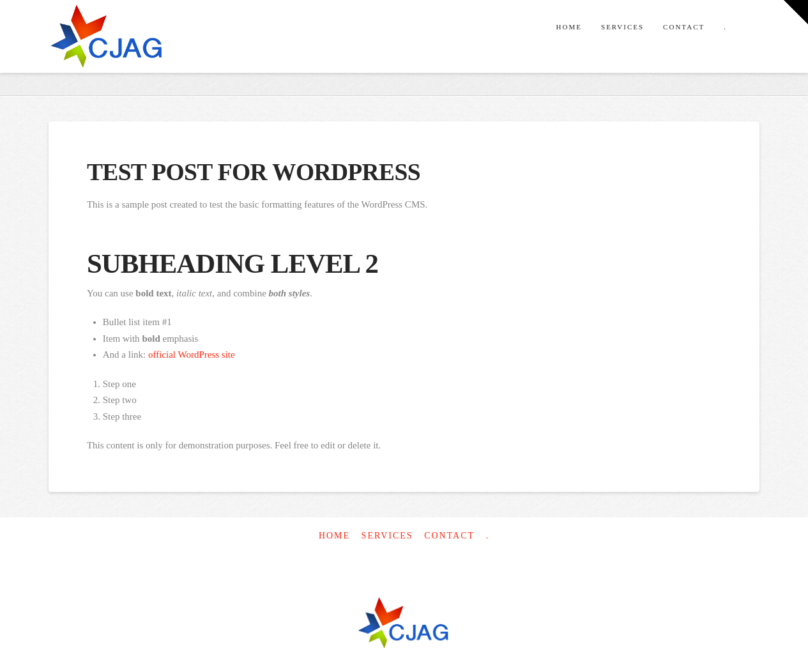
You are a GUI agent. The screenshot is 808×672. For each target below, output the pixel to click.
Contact (449, 536)
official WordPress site (192, 355)
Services (387, 536)
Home (334, 536)
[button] (796, 12)
